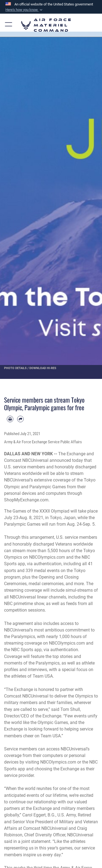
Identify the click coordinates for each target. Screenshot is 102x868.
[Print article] (10, 419)
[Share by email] (20, 419)
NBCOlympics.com (47, 557)
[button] (24, 10)
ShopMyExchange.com (26, 500)
